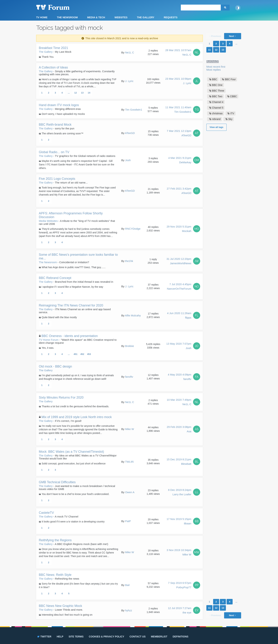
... (69, 93)
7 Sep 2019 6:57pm (180, 585)
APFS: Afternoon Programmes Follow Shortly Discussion (71, 215)
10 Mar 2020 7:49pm (179, 402)
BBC (215, 79)
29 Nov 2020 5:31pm (179, 229)
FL (197, 315)
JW (197, 261)
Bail (127, 585)
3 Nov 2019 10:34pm (179, 553)
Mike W (130, 429)
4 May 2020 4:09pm (180, 377)
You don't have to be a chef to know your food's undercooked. (76, 494)
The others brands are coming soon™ (62, 133)
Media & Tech (96, 17)
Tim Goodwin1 (134, 110)
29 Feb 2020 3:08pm (179, 429)
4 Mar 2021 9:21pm (180, 160)
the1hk (129, 261)
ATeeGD (130, 133)
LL (197, 492)
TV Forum (58, 7)
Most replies (214, 70)
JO (197, 346)
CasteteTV (46, 513)
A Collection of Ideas (53, 67)
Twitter (44, 637)
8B (197, 521)
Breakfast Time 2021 (53, 48)
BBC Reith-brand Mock (55, 125)
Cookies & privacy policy (106, 637)
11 (209, 50)
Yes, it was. (48, 348)
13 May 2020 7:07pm (179, 346)
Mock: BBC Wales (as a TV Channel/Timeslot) (71, 452)
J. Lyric (129, 81)
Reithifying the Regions (55, 540)
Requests (171, 17)
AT (197, 133)
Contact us (137, 637)
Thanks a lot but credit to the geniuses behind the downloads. (75, 406)
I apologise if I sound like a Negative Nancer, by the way (72, 287)
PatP (128, 521)
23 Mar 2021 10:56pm (178, 81)
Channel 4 (218, 102)
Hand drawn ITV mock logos (59, 105)
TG (197, 110)
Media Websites (48, 221)
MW (197, 552)
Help (60, 637)
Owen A (130, 492)
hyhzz (129, 610)
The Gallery (146, 17)
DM (197, 160)
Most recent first (216, 67)
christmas (217, 113)
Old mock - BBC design (55, 366)
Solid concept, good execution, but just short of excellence (74, 464)
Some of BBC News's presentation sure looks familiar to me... (78, 257)
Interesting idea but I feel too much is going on (67, 615)
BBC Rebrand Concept (55, 278)
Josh (128, 160)
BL (197, 462)
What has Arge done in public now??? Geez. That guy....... (74, 267)
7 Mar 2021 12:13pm (179, 133)
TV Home (42, 17)
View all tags (216, 127)
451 (76, 354)
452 (82, 354)
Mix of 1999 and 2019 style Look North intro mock (77, 417)
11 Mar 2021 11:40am (178, 110)
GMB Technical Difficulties (57, 482)
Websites (121, 17)
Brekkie (130, 346)
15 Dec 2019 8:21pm (179, 462)
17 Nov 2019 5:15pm (179, 522)
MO (197, 229)
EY (197, 610)
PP (197, 585)
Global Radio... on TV (54, 152)
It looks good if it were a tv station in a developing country (73, 522)
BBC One (217, 85)
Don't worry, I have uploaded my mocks (63, 114)
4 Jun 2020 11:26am (179, 316)
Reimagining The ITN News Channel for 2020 (71, 305)
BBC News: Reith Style (55, 575)
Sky (230, 119)
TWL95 (129, 462)
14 (89, 93)
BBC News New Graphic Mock (60, 606)
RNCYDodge (133, 229)
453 (89, 354)
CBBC (233, 96)
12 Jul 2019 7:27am (180, 611)
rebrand (216, 119)
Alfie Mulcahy (133, 315)
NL (197, 52)
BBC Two (217, 96)
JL (197, 81)
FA (197, 377)
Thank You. (48, 57)
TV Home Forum (49, 340)
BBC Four (230, 79)
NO (197, 287)
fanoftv (129, 377)
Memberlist (159, 637)
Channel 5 (218, 108)
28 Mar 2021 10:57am (178, 53)
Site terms (76, 637)
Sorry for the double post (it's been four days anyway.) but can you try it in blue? (78, 585)
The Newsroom (67, 17)
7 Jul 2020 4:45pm (179, 287)
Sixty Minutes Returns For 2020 (61, 398)
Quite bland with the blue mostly (59, 317)
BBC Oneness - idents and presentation (70, 336)
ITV (232, 113)
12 (76, 93)
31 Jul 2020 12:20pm (179, 261)
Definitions (181, 637)
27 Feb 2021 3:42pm (179, 191)
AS (197, 429)
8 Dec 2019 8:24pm (180, 492)
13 (82, 93)
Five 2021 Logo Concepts (57, 179)
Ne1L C (130, 52)
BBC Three (218, 91)
